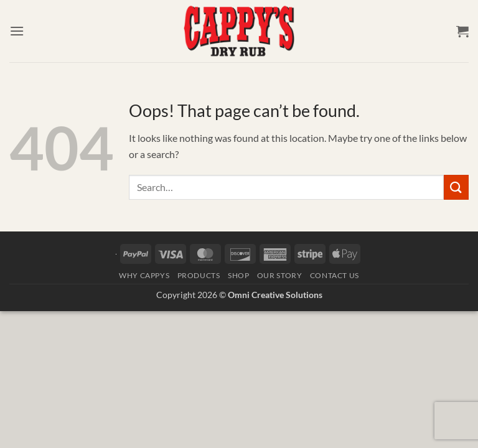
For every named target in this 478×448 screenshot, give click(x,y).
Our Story (280, 275)
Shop (238, 275)
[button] (17, 31)
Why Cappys (144, 275)
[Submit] (456, 187)
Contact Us (335, 275)
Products (199, 275)
